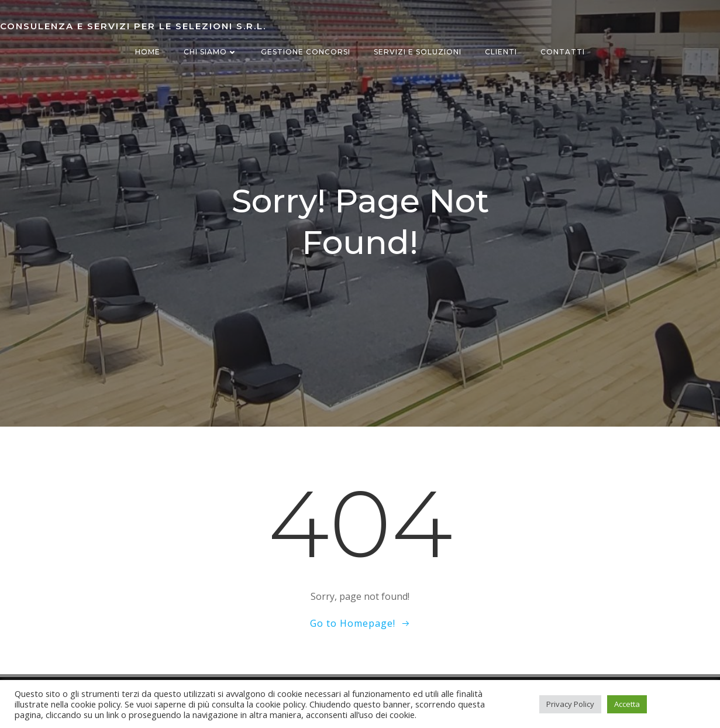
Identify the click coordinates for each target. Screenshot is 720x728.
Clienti (501, 52)
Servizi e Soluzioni (418, 52)
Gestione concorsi (306, 52)
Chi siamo (211, 52)
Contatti (563, 52)
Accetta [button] (627, 704)
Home (148, 52)
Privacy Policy (570, 704)
